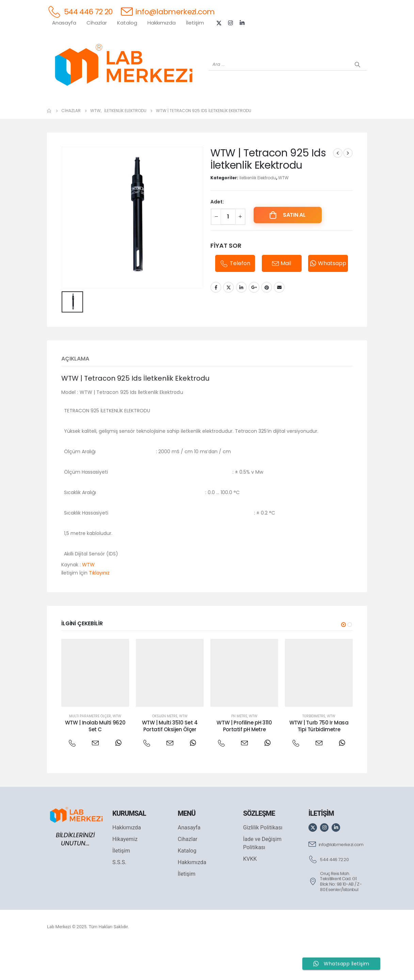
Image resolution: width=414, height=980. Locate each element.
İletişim (195, 23)
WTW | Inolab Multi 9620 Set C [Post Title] (95, 761)
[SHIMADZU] (139, 113)
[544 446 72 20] (80, 11)
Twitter (228, 323)
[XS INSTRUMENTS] (166, 113)
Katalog (127, 23)
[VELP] (302, 113)
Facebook (216, 323)
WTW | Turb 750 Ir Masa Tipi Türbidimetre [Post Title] (319, 761)
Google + (254, 323)
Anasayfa (64, 23)
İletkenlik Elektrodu (258, 213)
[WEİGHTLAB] (84, 113)
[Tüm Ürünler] (57, 113)
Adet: (217, 237)
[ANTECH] (330, 113)
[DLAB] (248, 113)
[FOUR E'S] (275, 113)
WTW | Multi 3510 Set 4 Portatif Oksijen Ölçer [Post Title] (170, 761)
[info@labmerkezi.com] (168, 11)
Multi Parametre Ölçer (90, 752)
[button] (344, 660)
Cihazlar (97, 23)
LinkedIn (241, 323)
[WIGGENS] (193, 113)
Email (279, 323)
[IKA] (357, 113)
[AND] (221, 113)
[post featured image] (95, 708)
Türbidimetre (314, 752)
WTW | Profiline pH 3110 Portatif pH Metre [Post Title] (244, 761)
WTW (283, 213)
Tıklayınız (99, 608)
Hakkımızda (162, 23)
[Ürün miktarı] (228, 252)
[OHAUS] (112, 113)
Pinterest (267, 323)
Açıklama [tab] (75, 394)
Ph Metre (239, 752)
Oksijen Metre (165, 752)
